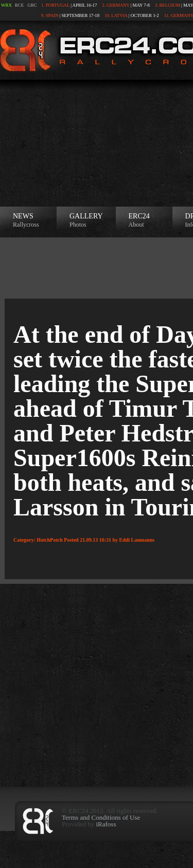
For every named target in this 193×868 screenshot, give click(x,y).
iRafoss (106, 824)
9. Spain (50, 15)
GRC (32, 5)
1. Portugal (55, 5)
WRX (6, 5)
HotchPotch (50, 540)
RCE (20, 5)
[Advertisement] (97, 143)
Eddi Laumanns (137, 540)
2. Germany (116, 5)
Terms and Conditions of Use (101, 817)
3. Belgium (168, 5)
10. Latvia (116, 15)
